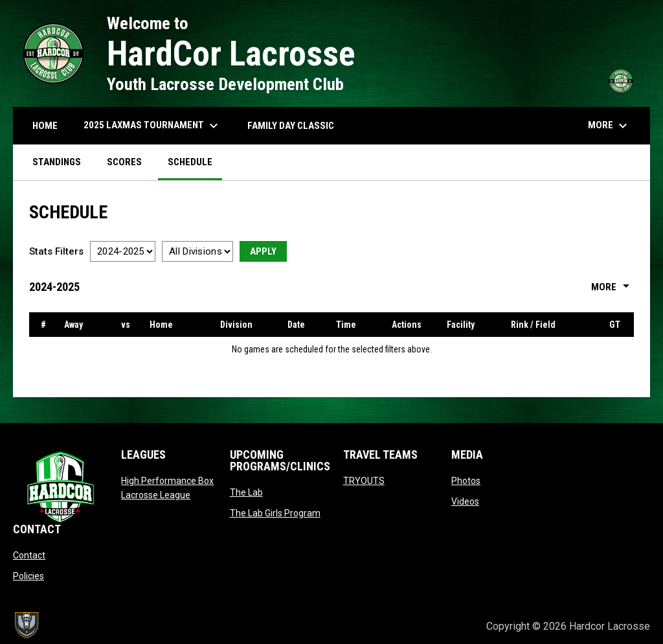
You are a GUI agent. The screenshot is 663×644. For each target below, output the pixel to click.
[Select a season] (123, 251)
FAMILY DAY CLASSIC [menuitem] (291, 126)
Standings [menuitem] (57, 162)
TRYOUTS (364, 481)
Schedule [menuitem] (190, 162)
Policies (28, 576)
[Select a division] (197, 251)
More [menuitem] (609, 126)
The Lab (246, 492)
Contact (29, 555)
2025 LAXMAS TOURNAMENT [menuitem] (152, 126)
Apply (263, 251)
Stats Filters (56, 251)
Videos (465, 501)
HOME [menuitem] (45, 126)
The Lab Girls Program (275, 513)
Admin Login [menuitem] (432, 626)
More (612, 287)
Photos (466, 481)
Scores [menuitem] (124, 162)
